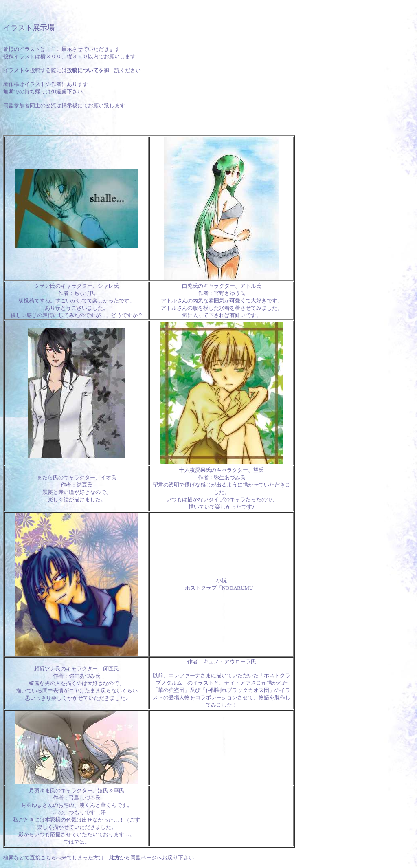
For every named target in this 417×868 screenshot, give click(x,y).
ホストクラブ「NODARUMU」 (222, 588)
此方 (114, 858)
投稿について (83, 70)
